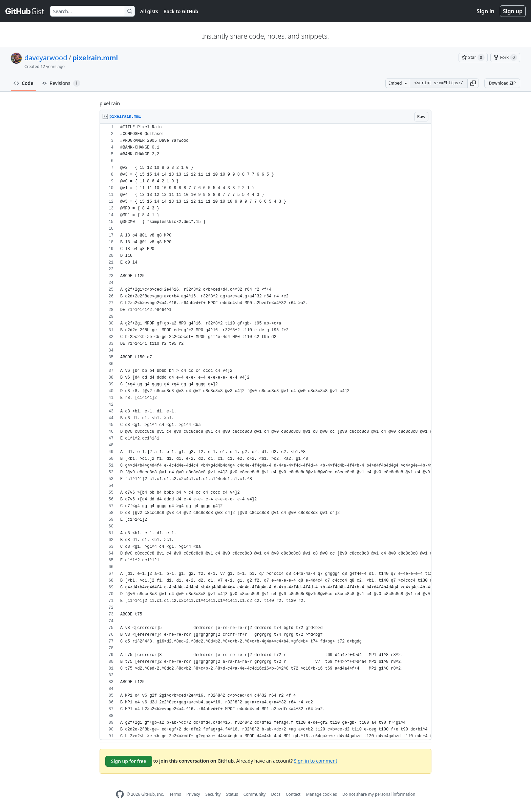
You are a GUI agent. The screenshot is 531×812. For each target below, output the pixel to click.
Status (232, 794)
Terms (175, 794)
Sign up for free (129, 761)
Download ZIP (502, 83)
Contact (293, 794)
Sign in (486, 11)
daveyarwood (46, 58)
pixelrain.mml (95, 58)
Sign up (513, 11)
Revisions (61, 83)
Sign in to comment (316, 761)
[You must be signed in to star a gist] (473, 58)
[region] (265, 432)
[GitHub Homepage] (120, 794)
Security (213, 794)
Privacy (193, 794)
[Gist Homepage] (25, 11)
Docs (276, 794)
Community (255, 794)
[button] (473, 83)
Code (24, 83)
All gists (149, 11)
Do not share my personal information (379, 794)
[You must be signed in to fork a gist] (505, 58)
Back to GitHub (181, 11)
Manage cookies (321, 794)
